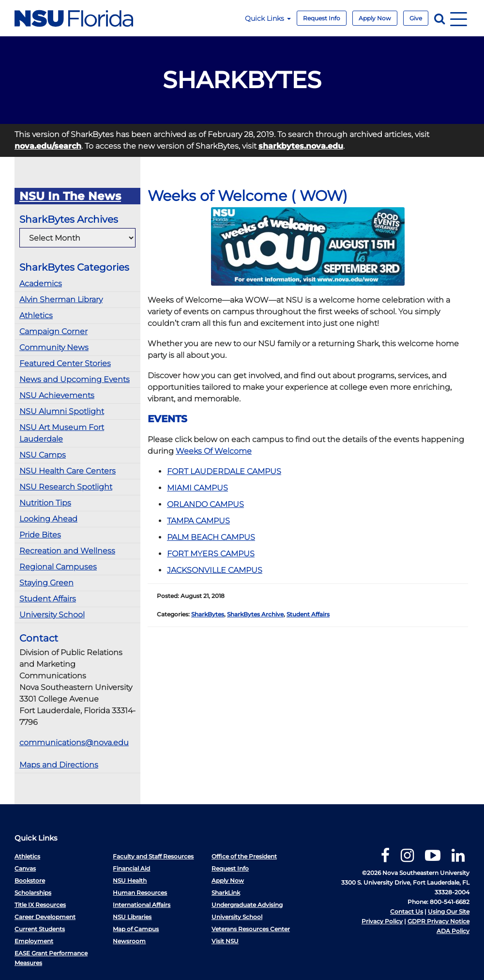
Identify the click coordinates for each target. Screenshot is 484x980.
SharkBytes (208, 614)
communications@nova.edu (74, 743)
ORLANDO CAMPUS (205, 504)
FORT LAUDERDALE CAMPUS (224, 471)
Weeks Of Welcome (214, 451)
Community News (54, 347)
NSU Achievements (57, 395)
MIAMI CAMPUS (197, 488)
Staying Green (46, 583)
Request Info (322, 18)
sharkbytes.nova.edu (301, 146)
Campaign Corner (53, 331)
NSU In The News (70, 196)
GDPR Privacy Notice (439, 921)
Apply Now (375, 18)
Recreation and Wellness (67, 551)
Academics (41, 283)
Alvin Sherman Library (61, 299)
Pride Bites (40, 535)
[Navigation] (459, 18)
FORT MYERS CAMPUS (211, 554)
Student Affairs (48, 599)
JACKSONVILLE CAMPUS (215, 570)
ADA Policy (453, 931)
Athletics (36, 315)
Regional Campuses (58, 567)
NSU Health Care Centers (68, 471)
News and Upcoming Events (75, 379)
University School (52, 615)
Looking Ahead (48, 519)
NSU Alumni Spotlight (62, 411)
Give (416, 18)
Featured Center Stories (65, 363)
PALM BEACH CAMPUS (211, 537)
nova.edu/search (48, 146)
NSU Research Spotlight (66, 487)
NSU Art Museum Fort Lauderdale (62, 433)
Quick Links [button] (268, 18)
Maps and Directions (59, 765)
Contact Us (407, 911)
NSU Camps (43, 455)
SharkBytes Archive (255, 614)
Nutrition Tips (45, 503)
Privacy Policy (382, 921)
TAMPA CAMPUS (198, 521)
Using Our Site (449, 911)
